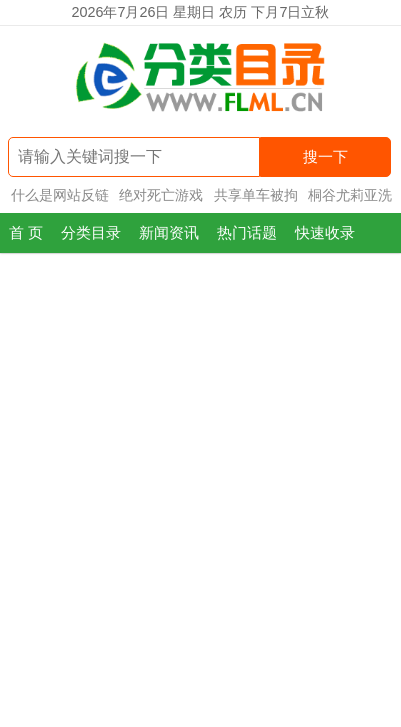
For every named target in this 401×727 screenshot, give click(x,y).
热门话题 (247, 232)
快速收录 (325, 232)
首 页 (26, 232)
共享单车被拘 (256, 195)
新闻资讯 (169, 232)
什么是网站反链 (60, 195)
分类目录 (91, 232)
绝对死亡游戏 (161, 195)
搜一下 (325, 156)
